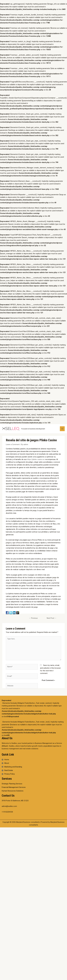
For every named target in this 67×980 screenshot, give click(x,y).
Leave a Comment (13, 444)
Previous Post (33, 619)
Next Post (52, 618)
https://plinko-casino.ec (36, 459)
